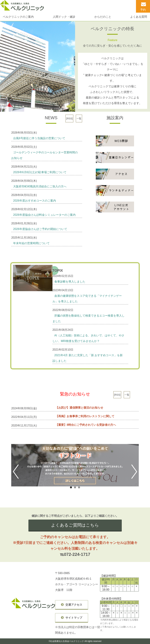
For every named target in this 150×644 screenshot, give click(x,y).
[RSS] (70, 118)
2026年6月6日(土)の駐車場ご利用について (40, 172)
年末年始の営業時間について (31, 243)
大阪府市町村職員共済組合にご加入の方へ (40, 186)
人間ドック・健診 (64, 17)
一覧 (79, 118)
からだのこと (103, 17)
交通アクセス (74, 605)
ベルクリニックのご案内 (18, 17)
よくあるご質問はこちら (75, 525)
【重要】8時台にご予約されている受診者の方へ (86, 425)
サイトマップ (74, 618)
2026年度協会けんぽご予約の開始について (40, 229)
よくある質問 (139, 17)
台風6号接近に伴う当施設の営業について (39, 138)
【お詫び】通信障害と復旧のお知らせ (79, 408)
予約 (143, 10)
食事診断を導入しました (70, 282)
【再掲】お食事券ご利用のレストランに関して (85, 416)
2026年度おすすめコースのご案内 (35, 201)
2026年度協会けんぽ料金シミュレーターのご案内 (44, 215)
